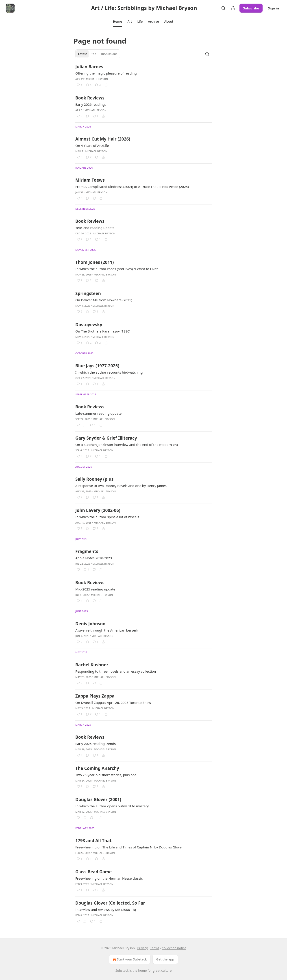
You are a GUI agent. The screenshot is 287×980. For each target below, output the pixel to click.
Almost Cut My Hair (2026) (103, 139)
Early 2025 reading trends (96, 744)
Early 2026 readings (91, 104)
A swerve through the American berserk (107, 630)
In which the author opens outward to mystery (112, 806)
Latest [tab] (82, 54)
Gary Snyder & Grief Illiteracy (106, 438)
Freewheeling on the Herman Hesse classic (109, 878)
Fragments (87, 551)
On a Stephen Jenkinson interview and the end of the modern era (127, 445)
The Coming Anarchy (97, 768)
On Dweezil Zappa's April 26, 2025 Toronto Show (113, 703)
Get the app (165, 959)
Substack (122, 970)
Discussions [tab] (109, 54)
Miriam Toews (90, 180)
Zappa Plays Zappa (95, 696)
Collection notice (174, 948)
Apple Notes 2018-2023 (94, 558)
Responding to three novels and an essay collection (116, 671)
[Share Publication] (233, 8)
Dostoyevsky (89, 325)
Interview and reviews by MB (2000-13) (106, 910)
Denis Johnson (90, 624)
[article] (143, 76)
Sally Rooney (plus (94, 479)
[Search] (223, 8)
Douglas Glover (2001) (98, 799)
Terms (155, 948)
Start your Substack (129, 959)
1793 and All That (93, 841)
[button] (118, 22)
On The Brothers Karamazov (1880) (103, 331)
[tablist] (98, 54)
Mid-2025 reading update (95, 589)
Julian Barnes (89, 67)
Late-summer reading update (98, 413)
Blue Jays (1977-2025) (97, 366)
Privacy (142, 948)
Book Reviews (90, 98)
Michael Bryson (97, 79)
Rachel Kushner (92, 665)
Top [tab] (94, 54)
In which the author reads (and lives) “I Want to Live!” (117, 269)
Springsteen (88, 293)
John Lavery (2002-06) (98, 510)
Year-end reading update (95, 228)
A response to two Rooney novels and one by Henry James (121, 486)
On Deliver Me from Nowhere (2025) (104, 300)
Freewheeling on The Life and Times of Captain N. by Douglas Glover (129, 847)
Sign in (273, 8)
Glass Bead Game (93, 872)
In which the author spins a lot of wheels (107, 517)
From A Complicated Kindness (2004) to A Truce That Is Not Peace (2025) (132, 187)
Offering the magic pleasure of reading (106, 73)
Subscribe (251, 8)
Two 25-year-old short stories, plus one (106, 775)
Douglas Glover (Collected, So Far (110, 903)
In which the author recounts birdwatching (109, 372)
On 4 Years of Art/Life (92, 145)
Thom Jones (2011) (95, 262)
